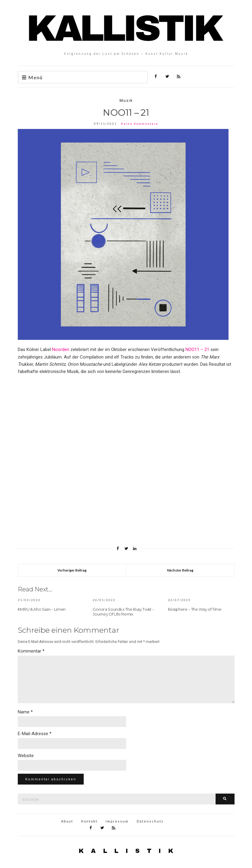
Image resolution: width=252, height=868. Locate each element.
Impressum (117, 821)
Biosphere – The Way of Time (195, 609)
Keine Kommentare (140, 124)
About (67, 821)
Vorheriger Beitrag (72, 570)
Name (25, 712)
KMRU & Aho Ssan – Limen (42, 609)
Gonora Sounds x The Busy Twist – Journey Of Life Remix (123, 612)
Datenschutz (150, 821)
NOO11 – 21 (197, 349)
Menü (32, 78)
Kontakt (89, 821)
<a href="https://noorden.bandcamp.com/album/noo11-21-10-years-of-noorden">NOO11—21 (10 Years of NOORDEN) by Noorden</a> (118, 456)
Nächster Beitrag (180, 570)
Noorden (61, 349)
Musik (126, 100)
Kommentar (31, 651)
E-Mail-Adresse (35, 734)
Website (26, 756)
